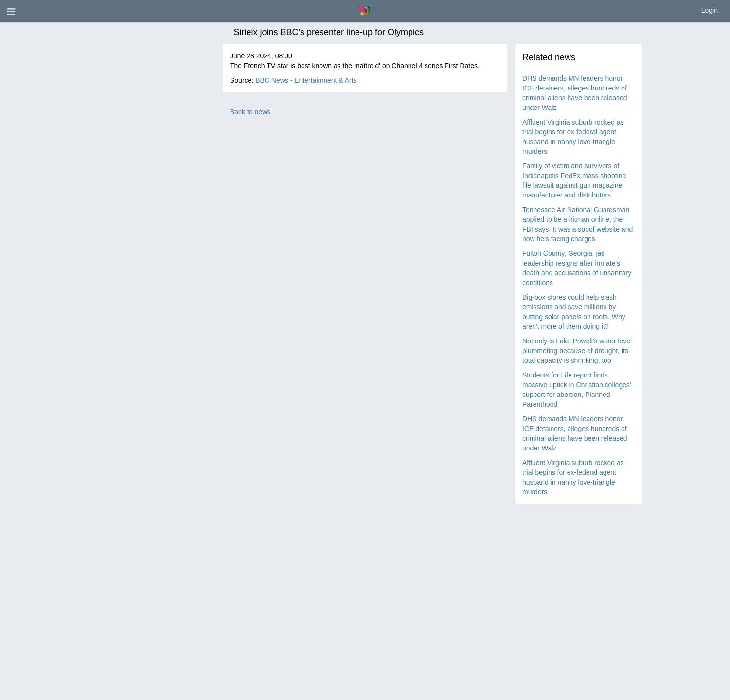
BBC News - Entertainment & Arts (306, 80)
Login (710, 10)
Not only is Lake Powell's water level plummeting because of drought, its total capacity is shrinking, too (577, 351)
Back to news (250, 112)
